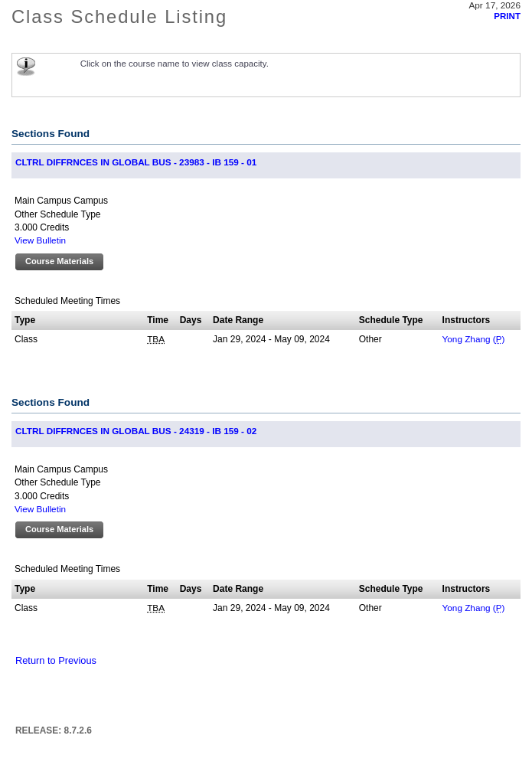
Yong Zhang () (474, 339)
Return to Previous (56, 660)
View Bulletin (40, 240)
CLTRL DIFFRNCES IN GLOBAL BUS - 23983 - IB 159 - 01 (136, 162)
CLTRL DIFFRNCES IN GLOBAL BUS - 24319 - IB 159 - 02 (136, 431)
